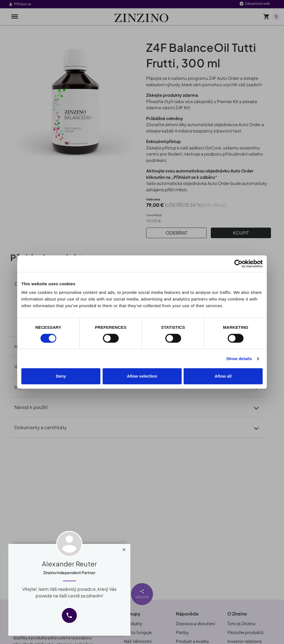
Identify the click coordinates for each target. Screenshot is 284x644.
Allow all (223, 376)
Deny (61, 376)
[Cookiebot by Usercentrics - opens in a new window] (238, 264)
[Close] (124, 548)
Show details (239, 359)
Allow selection (142, 376)
